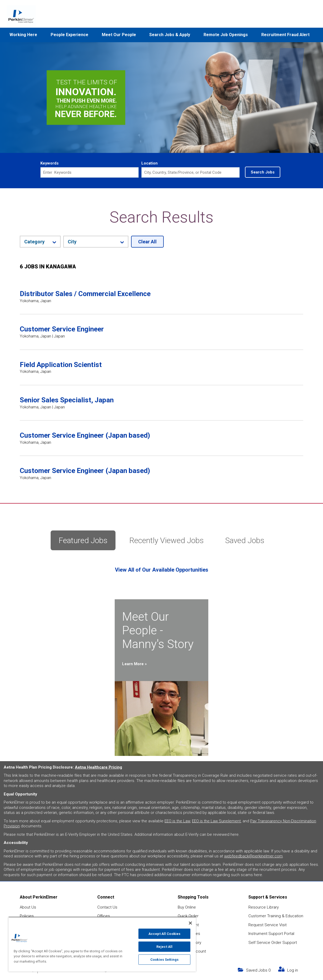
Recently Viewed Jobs (167, 540)
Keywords (49, 163)
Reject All (164, 947)
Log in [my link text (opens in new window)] (293, 970)
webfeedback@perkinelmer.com (253, 856)
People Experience (69, 35)
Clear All (147, 242)
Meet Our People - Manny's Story (158, 630)
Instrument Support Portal (271, 934)
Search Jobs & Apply (170, 35)
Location (150, 163)
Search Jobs (263, 172)
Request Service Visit (267, 925)
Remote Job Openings (226, 35)
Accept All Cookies (164, 934)
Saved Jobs (245, 540)
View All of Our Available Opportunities (162, 570)
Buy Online (187, 907)
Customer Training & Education (276, 916)
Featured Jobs (83, 540)
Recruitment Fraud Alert (285, 35)
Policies (27, 916)
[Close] (190, 923)
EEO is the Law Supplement (216, 821)
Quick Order (188, 916)
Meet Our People (119, 35)
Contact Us (107, 907)
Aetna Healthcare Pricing (98, 767)
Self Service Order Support (273, 943)
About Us (28, 907)
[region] (102, 944)
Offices (104, 916)
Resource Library (264, 907)
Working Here (23, 35)
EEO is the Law (177, 821)
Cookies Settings (164, 960)
